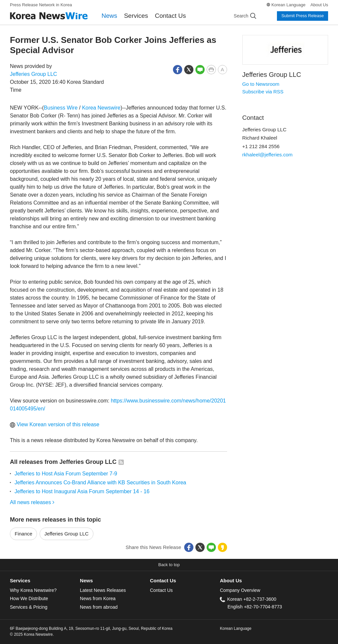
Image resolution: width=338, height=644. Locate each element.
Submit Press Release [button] (303, 16)
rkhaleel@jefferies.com (268, 155)
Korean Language (288, 5)
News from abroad (99, 607)
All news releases (32, 502)
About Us (319, 5)
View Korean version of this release (55, 424)
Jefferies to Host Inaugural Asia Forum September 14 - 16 (82, 491)
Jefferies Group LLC (34, 74)
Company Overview (240, 590)
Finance (24, 534)
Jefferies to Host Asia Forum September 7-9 (66, 474)
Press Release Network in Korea (41, 5)
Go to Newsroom (261, 84)
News (110, 16)
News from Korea (98, 598)
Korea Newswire (101, 108)
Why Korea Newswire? (33, 590)
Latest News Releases (103, 590)
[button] (178, 69)
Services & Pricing (29, 607)
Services (136, 16)
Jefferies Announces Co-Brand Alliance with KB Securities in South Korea (100, 483)
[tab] (45, 581)
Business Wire (61, 108)
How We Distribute (29, 598)
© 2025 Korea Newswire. (32, 634)
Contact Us (170, 16)
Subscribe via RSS (263, 92)
